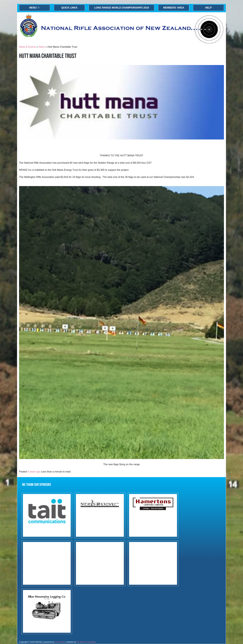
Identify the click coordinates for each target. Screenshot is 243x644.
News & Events (27, 47)
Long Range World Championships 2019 (122, 8)
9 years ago (34, 472)
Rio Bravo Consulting (86, 642)
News (42, 47)
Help (209, 8)
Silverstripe (60, 642)
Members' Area (174, 8)
